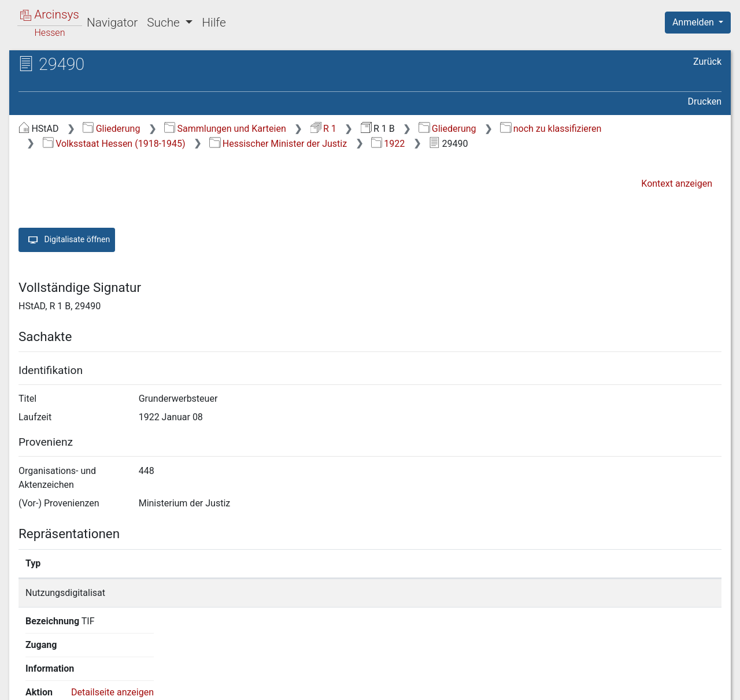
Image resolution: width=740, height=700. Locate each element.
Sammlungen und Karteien (225, 129)
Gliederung (111, 129)
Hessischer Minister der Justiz (278, 144)
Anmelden (694, 22)
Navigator (112, 23)
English (27, 676)
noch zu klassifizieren (551, 129)
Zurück (707, 62)
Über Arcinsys (442, 684)
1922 (388, 144)
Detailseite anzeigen (584, 593)
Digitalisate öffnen (67, 240)
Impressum (702, 684)
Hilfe (214, 23)
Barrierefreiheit (616, 684)
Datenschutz (528, 684)
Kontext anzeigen (677, 184)
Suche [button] (165, 23)
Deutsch (70, 676)
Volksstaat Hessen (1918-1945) (114, 144)
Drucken (705, 101)
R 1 (323, 129)
